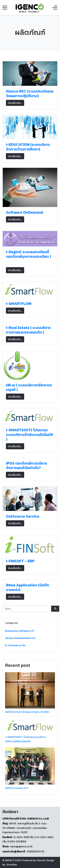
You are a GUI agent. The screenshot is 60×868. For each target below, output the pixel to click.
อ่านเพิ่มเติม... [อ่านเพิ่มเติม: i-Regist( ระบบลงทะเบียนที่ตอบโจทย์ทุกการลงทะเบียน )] (15, 270)
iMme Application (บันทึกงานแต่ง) (27, 587)
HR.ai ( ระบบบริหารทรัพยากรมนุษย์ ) (29, 387)
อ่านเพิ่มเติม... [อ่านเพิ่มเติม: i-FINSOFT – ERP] (15, 568)
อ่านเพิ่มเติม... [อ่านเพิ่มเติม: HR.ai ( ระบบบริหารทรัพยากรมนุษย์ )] (15, 397)
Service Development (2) (20, 638)
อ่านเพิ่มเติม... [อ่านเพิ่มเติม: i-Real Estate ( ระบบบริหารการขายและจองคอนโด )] (15, 339)
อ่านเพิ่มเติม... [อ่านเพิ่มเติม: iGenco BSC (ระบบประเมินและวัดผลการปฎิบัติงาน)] (15, 103)
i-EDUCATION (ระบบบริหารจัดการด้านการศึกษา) (28, 147)
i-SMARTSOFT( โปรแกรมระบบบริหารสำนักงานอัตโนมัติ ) (29, 435)
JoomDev (11, 864)
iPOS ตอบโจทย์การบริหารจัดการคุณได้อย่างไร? (27, 466)
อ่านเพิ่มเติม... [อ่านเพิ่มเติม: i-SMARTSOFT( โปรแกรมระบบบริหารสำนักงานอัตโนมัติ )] (15, 446)
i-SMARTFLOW (19, 304)
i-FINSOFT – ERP (20, 561)
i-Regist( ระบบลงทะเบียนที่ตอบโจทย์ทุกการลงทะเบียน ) (28, 254)
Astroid (41, 860)
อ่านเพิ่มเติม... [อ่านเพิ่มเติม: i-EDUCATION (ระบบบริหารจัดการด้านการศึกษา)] (15, 156)
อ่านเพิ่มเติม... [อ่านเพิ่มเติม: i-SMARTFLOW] (15, 311)
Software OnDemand (24, 212)
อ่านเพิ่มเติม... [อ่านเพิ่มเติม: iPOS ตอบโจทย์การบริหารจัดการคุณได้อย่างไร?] (15, 475)
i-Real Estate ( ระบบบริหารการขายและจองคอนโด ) (28, 330)
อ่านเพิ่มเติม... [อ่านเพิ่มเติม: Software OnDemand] (15, 219)
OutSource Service (23, 516)
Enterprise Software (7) (20, 631)
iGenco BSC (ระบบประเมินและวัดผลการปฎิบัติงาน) (30, 93)
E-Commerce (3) (15, 645)
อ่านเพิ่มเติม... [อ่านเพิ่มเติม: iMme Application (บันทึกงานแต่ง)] (15, 597)
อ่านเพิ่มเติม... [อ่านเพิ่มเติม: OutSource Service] (15, 523)
